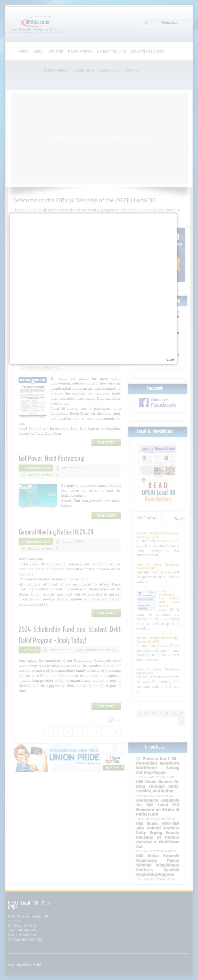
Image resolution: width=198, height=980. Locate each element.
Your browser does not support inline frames (96, 538)
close (176, 545)
